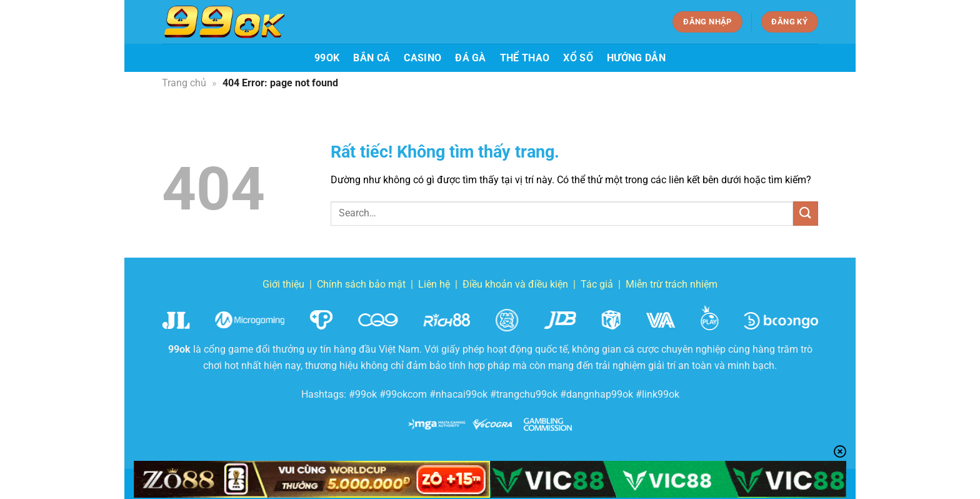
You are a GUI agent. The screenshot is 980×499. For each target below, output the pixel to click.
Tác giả (597, 284)
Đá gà (471, 58)
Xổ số (578, 58)
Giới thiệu (283, 284)
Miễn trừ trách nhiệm (672, 284)
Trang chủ (184, 83)
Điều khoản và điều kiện (515, 284)
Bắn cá (372, 58)
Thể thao (525, 58)
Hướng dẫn (636, 58)
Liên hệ (434, 284)
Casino (422, 58)
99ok (327, 58)
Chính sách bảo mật (361, 284)
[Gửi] (806, 214)
